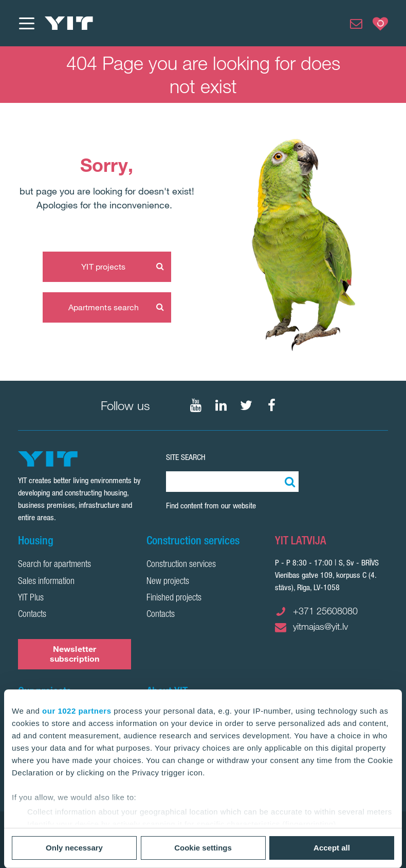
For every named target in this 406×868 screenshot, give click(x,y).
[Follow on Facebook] (271, 405)
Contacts (32, 615)
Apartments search (104, 307)
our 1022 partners (77, 711)
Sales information (46, 582)
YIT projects (103, 267)
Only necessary (74, 848)
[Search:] (288, 482)
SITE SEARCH (186, 457)
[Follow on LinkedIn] (221, 405)
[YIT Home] (69, 23)
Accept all (332, 848)
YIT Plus (31, 598)
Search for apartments (54, 565)
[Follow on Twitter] (246, 405)
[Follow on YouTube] (196, 405)
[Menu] (26, 23)
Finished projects (174, 598)
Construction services (181, 565)
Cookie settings (203, 848)
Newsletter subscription (75, 654)
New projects (168, 582)
